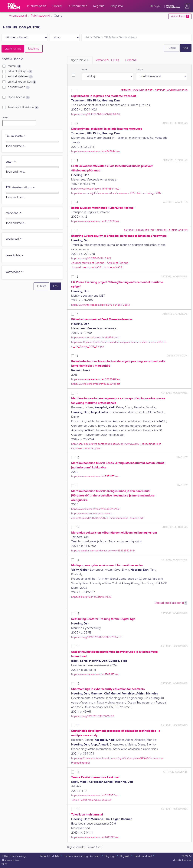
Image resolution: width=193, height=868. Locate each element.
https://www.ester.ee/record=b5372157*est (95, 476)
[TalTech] (14, 6)
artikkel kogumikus (22, 82)
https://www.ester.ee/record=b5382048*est (96, 379)
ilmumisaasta (16, 136)
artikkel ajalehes (20, 77)
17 (78, 725)
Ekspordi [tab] (131, 60)
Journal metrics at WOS (86, 268)
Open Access (19, 97)
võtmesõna (15, 272)
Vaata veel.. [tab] (107, 60)
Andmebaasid (18, 16)
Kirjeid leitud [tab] (80, 60)
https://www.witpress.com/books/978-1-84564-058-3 (101, 305)
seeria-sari (14, 239)
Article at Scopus (118, 263)
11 (77, 486)
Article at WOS (113, 268)
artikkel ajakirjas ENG (172, 230)
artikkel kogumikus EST (136, 90)
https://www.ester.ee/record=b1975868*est (95, 221)
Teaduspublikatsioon (23, 107)
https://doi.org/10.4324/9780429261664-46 (96, 114)
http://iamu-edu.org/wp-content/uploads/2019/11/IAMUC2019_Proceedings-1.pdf (116, 444)
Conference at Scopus (86, 448)
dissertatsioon (19, 87)
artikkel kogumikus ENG (171, 90)
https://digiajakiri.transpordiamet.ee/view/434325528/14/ (103, 551)
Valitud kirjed (180, 16)
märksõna (14, 213)
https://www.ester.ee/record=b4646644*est (96, 151)
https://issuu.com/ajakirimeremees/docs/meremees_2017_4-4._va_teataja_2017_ (117, 193)
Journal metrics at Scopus (88, 263)
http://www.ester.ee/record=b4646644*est (95, 189)
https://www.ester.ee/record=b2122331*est (95, 795)
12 (78, 527)
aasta (5, 117)
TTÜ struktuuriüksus (21, 188)
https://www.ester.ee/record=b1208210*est (95, 674)
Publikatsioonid (40, 16)
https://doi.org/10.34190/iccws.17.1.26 (91, 597)
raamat (14, 66)
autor (11, 162)
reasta (139, 70)
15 (78, 646)
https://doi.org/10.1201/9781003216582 (93, 716)
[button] (186, 6)
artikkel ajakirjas (20, 71)
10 (78, 458)
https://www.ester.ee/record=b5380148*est (95, 509)
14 (78, 614)
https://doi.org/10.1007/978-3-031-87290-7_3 (96, 637)
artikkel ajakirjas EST (139, 230)
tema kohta (15, 255)
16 (78, 684)
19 (78, 809)
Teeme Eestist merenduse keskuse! (91, 800)
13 (78, 560)
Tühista (172, 48)
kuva (85, 70)
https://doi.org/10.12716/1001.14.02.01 (91, 258)
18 (78, 772)
